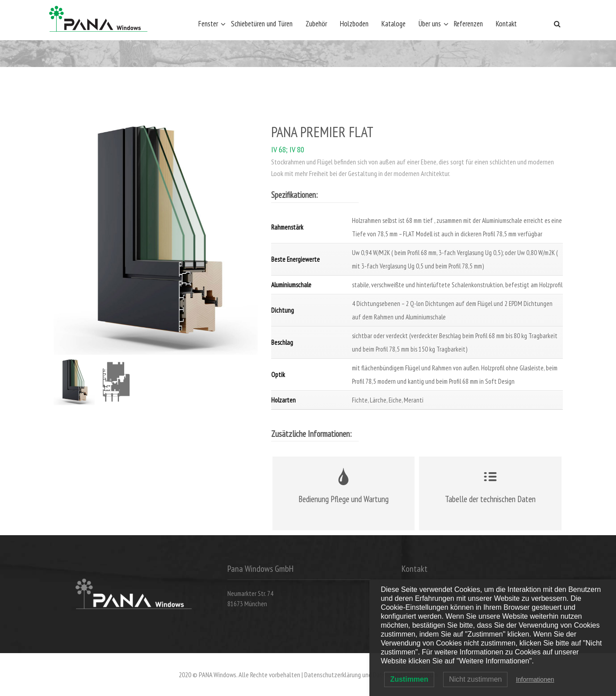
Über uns (430, 24)
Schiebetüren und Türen (262, 24)
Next (244, 240)
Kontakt (506, 24)
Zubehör (316, 24)
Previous (67, 240)
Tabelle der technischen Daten (490, 499)
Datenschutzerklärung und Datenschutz (355, 675)
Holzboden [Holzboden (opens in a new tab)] (354, 24)
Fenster (208, 24)
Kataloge (394, 24)
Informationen (535, 679)
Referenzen (468, 24)
